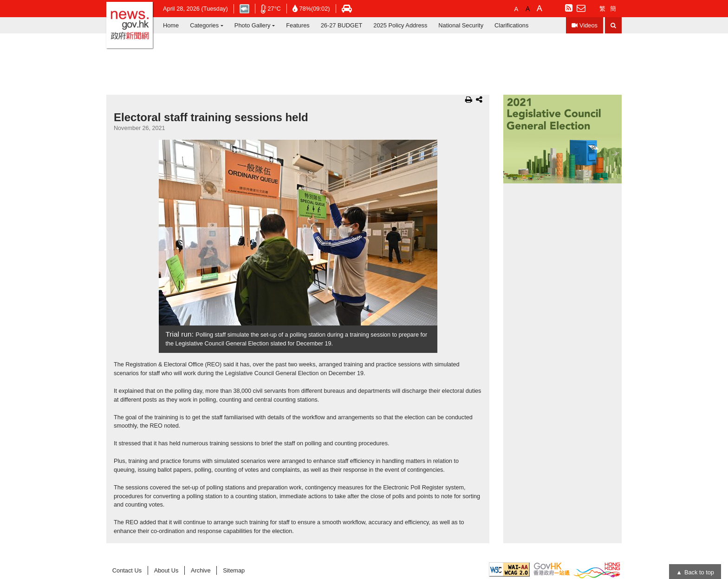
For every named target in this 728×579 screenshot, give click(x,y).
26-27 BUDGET (342, 25)
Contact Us (127, 570)
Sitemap (234, 570)
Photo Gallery (253, 25)
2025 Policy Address (400, 25)
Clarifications (511, 25)
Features (298, 25)
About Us (166, 570)
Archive (201, 570)
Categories (204, 25)
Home (171, 25)
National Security (461, 25)
